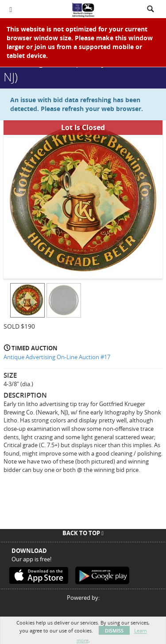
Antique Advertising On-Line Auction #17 (57, 357)
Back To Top (83, 533)
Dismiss (114, 631)
